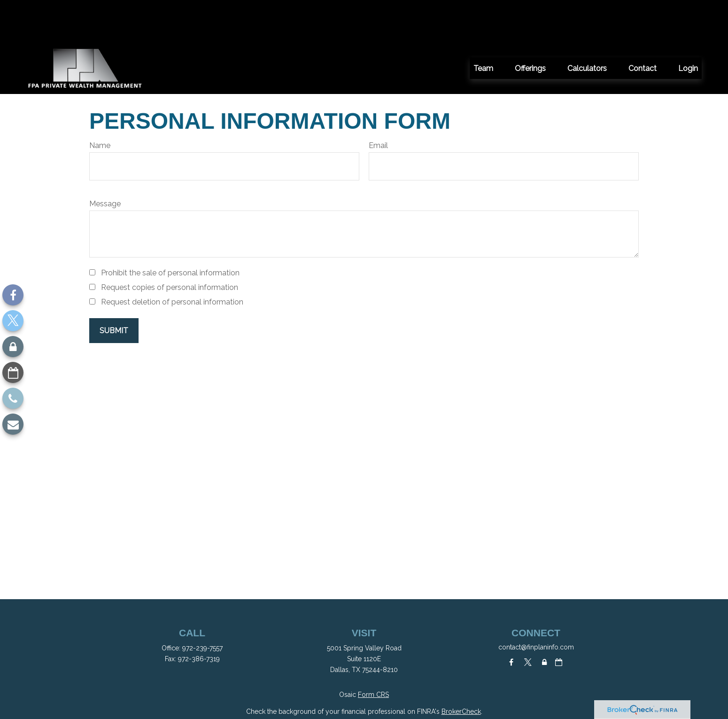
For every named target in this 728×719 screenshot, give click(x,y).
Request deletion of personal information (172, 260)
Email (378, 103)
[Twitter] (13, 321)
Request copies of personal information (170, 245)
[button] (483, 26)
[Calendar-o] (13, 372)
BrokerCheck (461, 669)
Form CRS (373, 652)
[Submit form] (114, 288)
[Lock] (13, 347)
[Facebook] (13, 295)
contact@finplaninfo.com (536, 605)
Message (105, 161)
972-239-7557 (202, 606)
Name (100, 103)
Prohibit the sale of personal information (170, 231)
